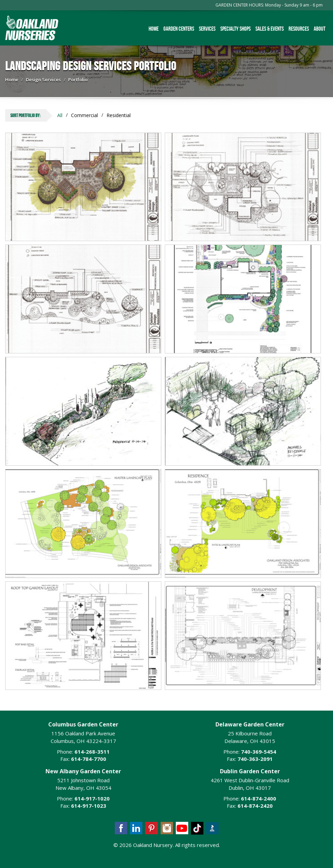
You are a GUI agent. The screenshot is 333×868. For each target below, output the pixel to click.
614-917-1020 (92, 798)
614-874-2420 (255, 806)
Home (154, 29)
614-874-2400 (259, 798)
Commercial (84, 115)
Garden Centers (179, 29)
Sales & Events (270, 29)
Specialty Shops (235, 29)
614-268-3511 (92, 752)
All (60, 115)
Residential (119, 115)
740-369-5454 (259, 752)
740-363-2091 (255, 759)
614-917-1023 (89, 806)
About (320, 29)
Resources (299, 29)
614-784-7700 (89, 759)
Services (207, 29)
